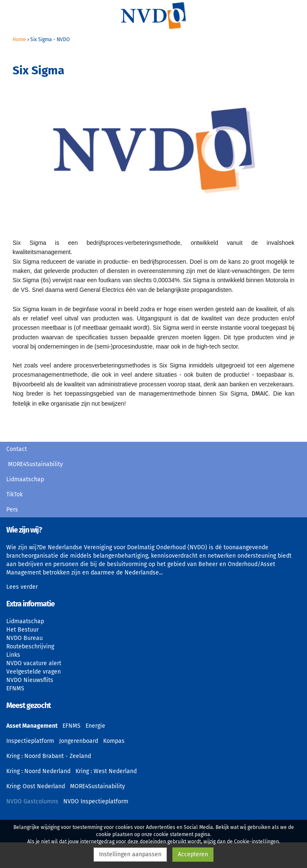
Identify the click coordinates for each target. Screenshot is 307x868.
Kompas (114, 741)
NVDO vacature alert (34, 663)
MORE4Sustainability (35, 464)
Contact (17, 449)
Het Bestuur (22, 630)
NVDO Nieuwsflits (30, 680)
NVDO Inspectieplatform (96, 801)
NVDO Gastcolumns (32, 801)
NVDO (153, 16)
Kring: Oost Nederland (36, 786)
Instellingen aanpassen (130, 854)
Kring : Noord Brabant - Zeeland (49, 756)
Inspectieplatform (30, 741)
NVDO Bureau (25, 638)
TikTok (14, 494)
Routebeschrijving (30, 646)
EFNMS (15, 688)
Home (19, 39)
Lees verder (22, 587)
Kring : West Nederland (106, 771)
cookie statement (173, 834)
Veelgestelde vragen (34, 672)
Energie (95, 726)
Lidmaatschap (25, 479)
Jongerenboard (79, 741)
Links (13, 655)
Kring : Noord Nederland (38, 771)
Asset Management (32, 726)
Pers (12, 510)
